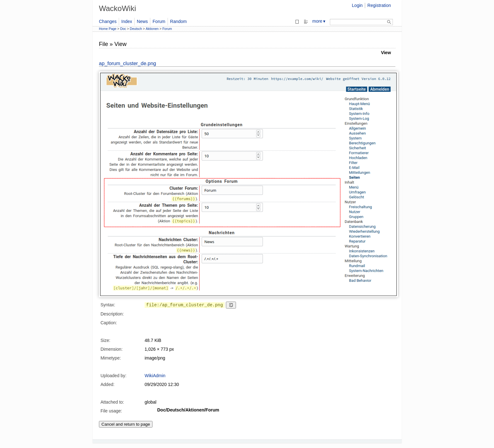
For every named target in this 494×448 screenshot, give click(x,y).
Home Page (108, 29)
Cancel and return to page (126, 424)
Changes (108, 21)
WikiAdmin (155, 376)
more (319, 21)
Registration (379, 5)
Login (357, 5)
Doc (123, 29)
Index (127, 21)
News (142, 21)
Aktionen (152, 29)
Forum (159, 21)
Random (178, 21)
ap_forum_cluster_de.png (127, 63)
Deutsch (136, 29)
